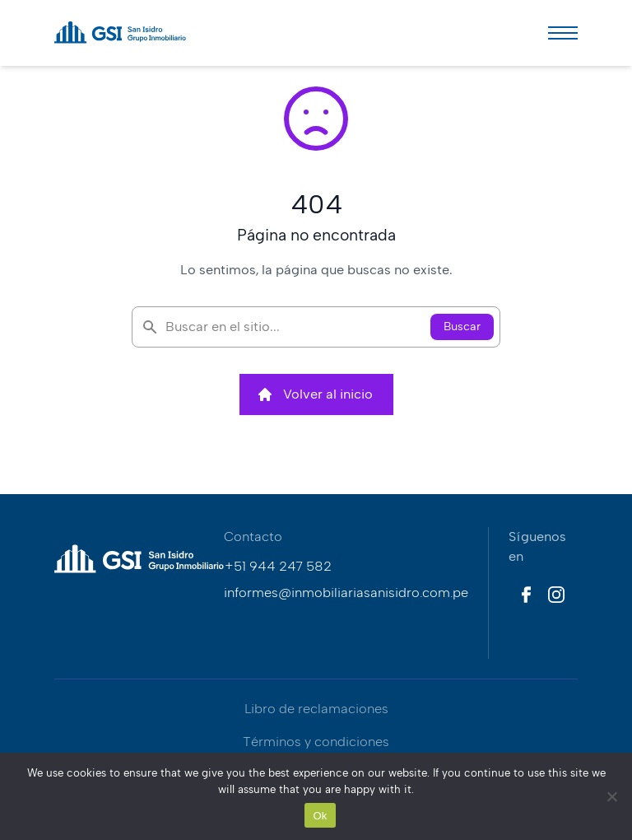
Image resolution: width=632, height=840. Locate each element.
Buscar (462, 327)
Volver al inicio (315, 394)
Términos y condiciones (316, 742)
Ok (320, 816)
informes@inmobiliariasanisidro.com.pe (346, 593)
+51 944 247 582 (278, 566)
